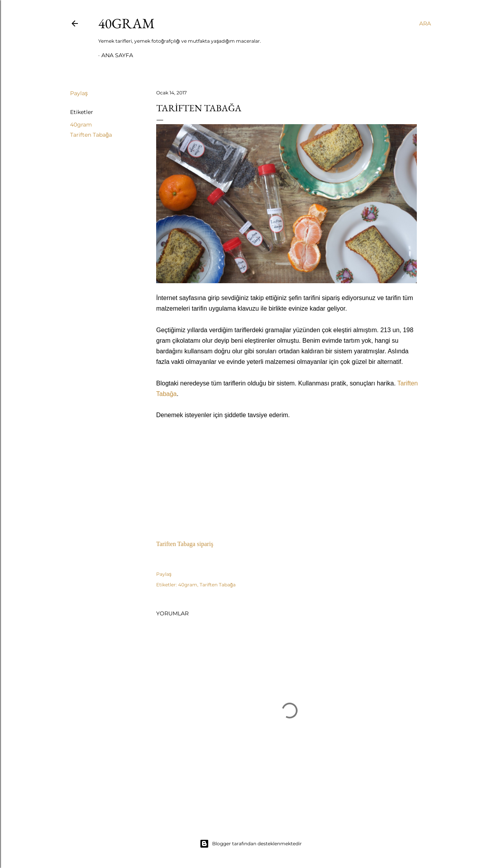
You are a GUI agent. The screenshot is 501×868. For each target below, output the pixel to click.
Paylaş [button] (79, 93)
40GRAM (126, 23)
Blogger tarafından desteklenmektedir (251, 844)
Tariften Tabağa (91, 135)
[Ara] (425, 24)
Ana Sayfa (117, 55)
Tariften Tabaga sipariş (185, 544)
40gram (81, 125)
